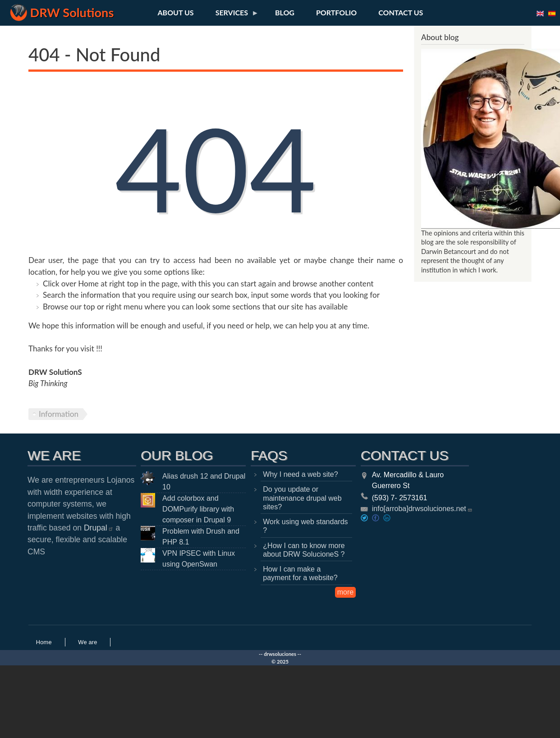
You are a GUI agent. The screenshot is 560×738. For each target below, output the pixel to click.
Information (59, 414)
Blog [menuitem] (285, 12)
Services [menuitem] (232, 15)
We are (87, 642)
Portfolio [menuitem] (336, 12)
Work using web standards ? (305, 526)
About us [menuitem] (176, 12)
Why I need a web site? (300, 474)
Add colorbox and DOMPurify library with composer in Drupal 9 (198, 509)
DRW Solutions (72, 12)
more (345, 592)
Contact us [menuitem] (401, 12)
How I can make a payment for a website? (300, 573)
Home (44, 642)
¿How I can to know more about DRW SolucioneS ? (304, 550)
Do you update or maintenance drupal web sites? (302, 498)
